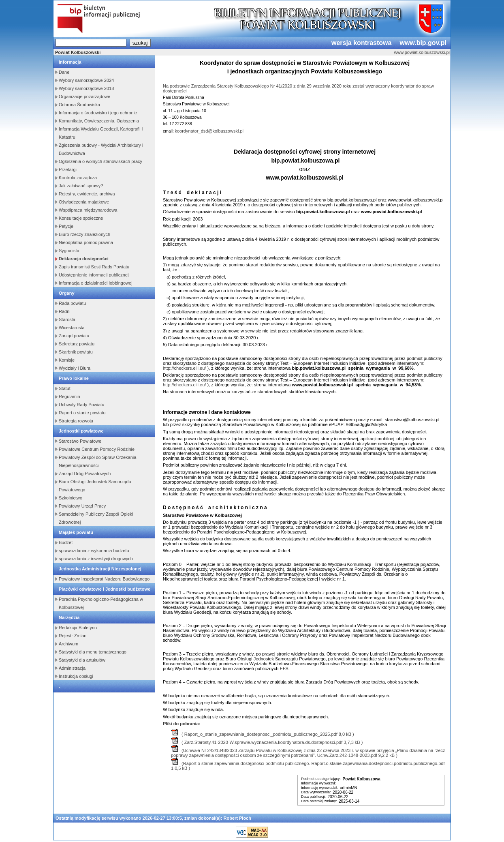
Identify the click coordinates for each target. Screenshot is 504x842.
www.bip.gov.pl (423, 43)
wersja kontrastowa (362, 43)
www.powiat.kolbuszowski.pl (422, 52)
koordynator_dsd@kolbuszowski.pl (209, 131)
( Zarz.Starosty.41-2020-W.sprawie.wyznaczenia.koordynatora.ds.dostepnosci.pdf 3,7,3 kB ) (267, 742)
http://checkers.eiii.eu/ (184, 368)
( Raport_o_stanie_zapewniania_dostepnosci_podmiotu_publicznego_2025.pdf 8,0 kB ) (263, 734)
